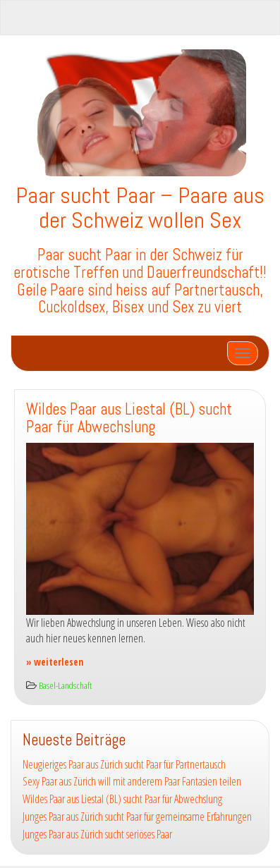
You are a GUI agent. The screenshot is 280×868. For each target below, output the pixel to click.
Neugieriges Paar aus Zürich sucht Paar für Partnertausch (124, 764)
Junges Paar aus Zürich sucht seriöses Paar (97, 834)
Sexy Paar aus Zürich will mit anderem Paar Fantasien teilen (132, 781)
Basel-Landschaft (65, 685)
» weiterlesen (55, 662)
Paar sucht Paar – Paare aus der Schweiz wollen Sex (140, 208)
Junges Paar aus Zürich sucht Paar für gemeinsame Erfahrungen (137, 817)
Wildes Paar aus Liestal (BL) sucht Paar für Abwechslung (129, 418)
